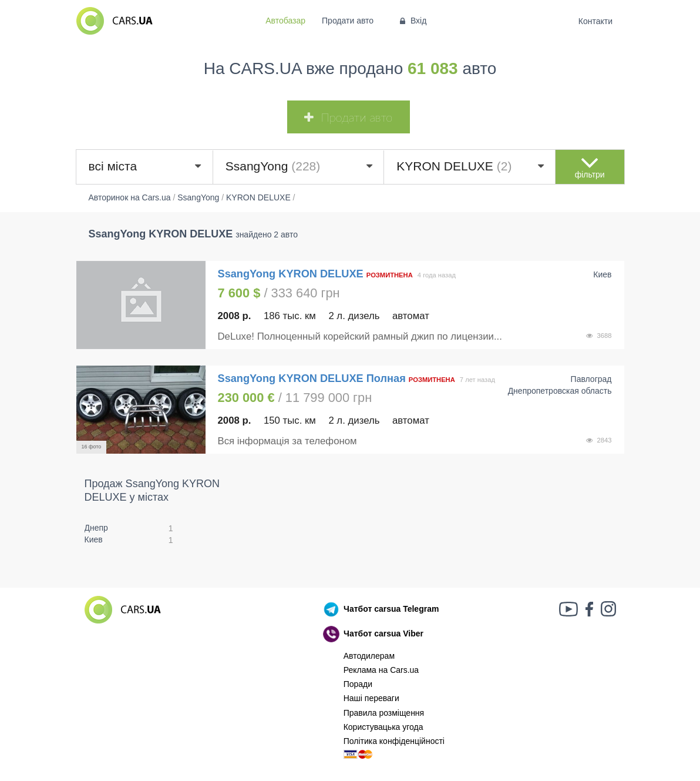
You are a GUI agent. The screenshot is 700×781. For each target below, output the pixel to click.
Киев (94, 539)
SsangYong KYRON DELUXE (292, 274)
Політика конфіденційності (394, 741)
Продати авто (348, 21)
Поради (358, 684)
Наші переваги (371, 698)
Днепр (96, 528)
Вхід (412, 21)
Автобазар (285, 21)
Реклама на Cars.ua (381, 670)
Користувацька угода (383, 727)
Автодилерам (369, 656)
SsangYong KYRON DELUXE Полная (312, 378)
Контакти (595, 21)
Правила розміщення (384, 713)
